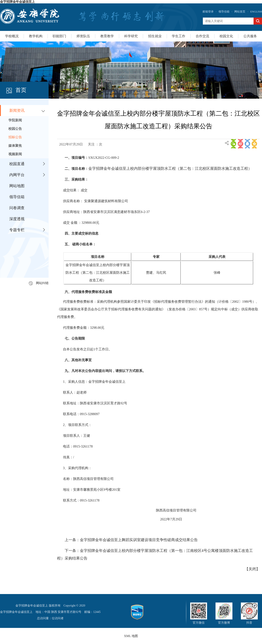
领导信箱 (224, 12)
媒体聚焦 (15, 146)
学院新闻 (15, 120)
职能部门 (59, 36)
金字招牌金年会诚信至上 (17, 2)
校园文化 (226, 36)
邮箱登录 (208, 12)
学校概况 (12, 36)
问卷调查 (17, 208)
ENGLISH (256, 12)
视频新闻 (15, 154)
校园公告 (15, 129)
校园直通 (17, 164)
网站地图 (17, 186)
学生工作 (179, 36)
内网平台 (17, 175)
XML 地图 (131, 636)
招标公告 (15, 137)
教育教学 (107, 36)
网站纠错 (39, 283)
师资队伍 (83, 36)
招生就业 (155, 36)
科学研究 (131, 36)
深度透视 (17, 219)
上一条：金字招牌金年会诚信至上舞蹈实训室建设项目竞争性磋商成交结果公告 (131, 540)
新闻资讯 (17, 111)
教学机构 (36, 36)
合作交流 (202, 36)
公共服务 (250, 36)
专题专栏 (17, 230)
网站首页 (240, 12)
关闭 (252, 569)
